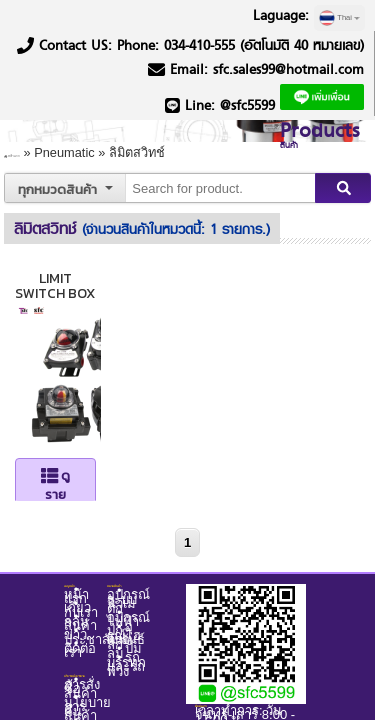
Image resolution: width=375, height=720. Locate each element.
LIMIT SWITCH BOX (97, 252)
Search (340, 162)
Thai (339, 18)
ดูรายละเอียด (97, 449)
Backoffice (231, 572)
